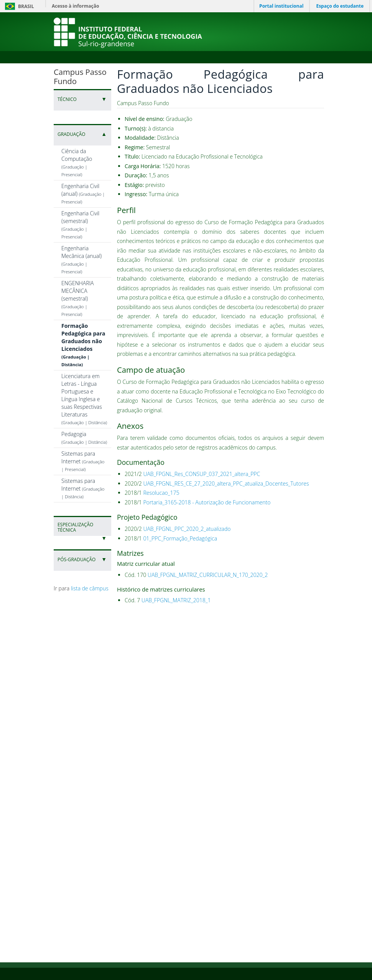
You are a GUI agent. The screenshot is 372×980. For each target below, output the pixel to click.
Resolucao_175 (161, 493)
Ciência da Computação (77, 162)
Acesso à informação (75, 6)
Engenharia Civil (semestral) (80, 225)
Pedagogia (84, 438)
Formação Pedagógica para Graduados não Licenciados (83, 345)
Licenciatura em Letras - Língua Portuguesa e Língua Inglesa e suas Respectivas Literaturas (84, 399)
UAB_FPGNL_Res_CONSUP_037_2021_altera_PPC (202, 474)
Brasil (18, 6)
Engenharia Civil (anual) (83, 193)
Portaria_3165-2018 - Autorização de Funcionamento (207, 502)
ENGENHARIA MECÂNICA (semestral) (78, 298)
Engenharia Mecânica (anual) (81, 259)
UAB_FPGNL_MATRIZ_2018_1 (176, 600)
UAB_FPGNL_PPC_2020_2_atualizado (187, 529)
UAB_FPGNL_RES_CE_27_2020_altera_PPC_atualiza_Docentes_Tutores (226, 483)
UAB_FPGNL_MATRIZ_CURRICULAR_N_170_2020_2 (208, 575)
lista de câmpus (90, 588)
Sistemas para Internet (83, 461)
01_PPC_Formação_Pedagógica (180, 538)
